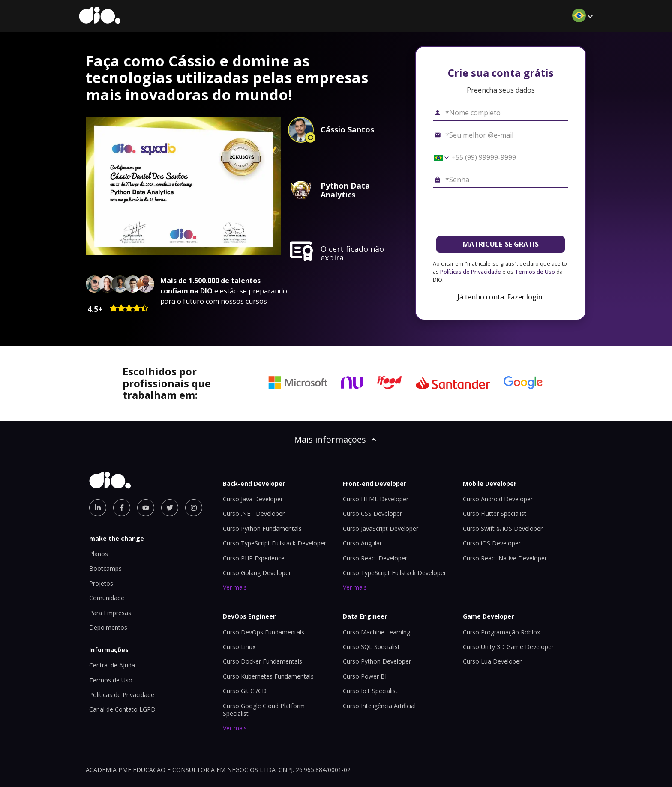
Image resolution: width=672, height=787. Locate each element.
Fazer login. (526, 297)
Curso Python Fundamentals (262, 528)
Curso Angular (362, 543)
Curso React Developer (375, 558)
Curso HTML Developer (376, 499)
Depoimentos (108, 627)
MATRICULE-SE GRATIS (501, 244)
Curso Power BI (365, 676)
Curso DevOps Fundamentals (264, 632)
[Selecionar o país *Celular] (438, 158)
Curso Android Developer (498, 499)
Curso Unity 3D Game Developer (508, 647)
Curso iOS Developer (492, 543)
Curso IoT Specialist (370, 691)
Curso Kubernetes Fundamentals (268, 676)
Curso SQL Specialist (371, 647)
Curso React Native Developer (505, 558)
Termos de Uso (535, 272)
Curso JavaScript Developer (381, 528)
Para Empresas (110, 613)
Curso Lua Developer (492, 661)
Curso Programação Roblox (501, 632)
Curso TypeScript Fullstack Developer (274, 543)
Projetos (101, 583)
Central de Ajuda (112, 665)
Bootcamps (105, 568)
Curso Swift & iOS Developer (503, 528)
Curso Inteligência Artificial (379, 706)
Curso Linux (239, 647)
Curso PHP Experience (254, 558)
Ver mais (235, 587)
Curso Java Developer (253, 499)
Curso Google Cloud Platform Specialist (264, 710)
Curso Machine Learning (376, 632)
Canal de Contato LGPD (122, 709)
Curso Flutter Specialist (495, 513)
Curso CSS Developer (372, 513)
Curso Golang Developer (257, 573)
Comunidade (107, 598)
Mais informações (336, 439)
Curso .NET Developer (254, 513)
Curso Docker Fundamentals (262, 661)
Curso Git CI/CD (245, 691)
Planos (99, 554)
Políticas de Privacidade (471, 272)
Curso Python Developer (377, 661)
